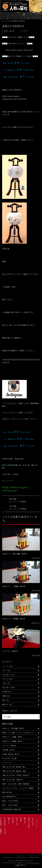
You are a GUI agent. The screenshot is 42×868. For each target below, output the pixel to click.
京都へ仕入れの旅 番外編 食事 (14, 771)
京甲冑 (4, 692)
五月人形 (5, 687)
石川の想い (33, 822)
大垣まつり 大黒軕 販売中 (12, 737)
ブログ (4, 679)
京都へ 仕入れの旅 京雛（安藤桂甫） (16, 784)
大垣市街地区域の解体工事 (12, 809)
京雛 (4, 696)
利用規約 (18, 865)
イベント (5, 666)
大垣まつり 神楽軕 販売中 (12, 741)
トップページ (37, 823)
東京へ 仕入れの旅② (10, 801)
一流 (4, 683)
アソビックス (7, 762)
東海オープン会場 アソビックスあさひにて (18, 733)
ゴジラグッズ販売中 (9, 746)
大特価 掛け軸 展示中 (11, 754)
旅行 (4, 700)
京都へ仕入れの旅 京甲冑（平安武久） (16, 775)
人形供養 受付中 (8, 750)
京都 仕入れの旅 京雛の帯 (12, 779)
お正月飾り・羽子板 (5, 826)
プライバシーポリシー (34, 856)
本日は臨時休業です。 (10, 796)
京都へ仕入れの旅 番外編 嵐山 (14, 767)
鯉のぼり (5, 704)
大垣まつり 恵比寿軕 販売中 (13, 728)
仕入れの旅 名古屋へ (10, 758)
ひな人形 (5, 675)
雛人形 (25, 820)
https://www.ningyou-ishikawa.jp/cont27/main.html (14, 97)
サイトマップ (21, 856)
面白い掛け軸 (7, 792)
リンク (8, 856)
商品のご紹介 (29, 823)
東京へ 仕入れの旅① (10, 805)
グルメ (4, 670)
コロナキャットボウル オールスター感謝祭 (18, 788)
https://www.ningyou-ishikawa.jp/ (19, 50)
